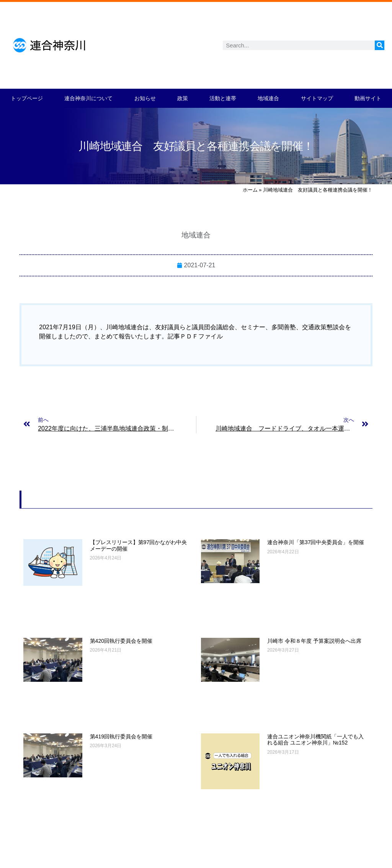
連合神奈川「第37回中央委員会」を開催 (316, 542)
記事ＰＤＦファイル (195, 336)
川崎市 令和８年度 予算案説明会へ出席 (314, 641)
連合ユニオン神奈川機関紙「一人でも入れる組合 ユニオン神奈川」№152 (315, 740)
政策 (183, 98)
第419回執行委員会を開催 (121, 736)
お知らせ (145, 98)
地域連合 (268, 98)
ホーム (250, 190)
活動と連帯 (223, 98)
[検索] (380, 45)
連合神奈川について (88, 98)
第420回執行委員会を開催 (121, 641)
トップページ (27, 98)
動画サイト (368, 98)
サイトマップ (317, 98)
